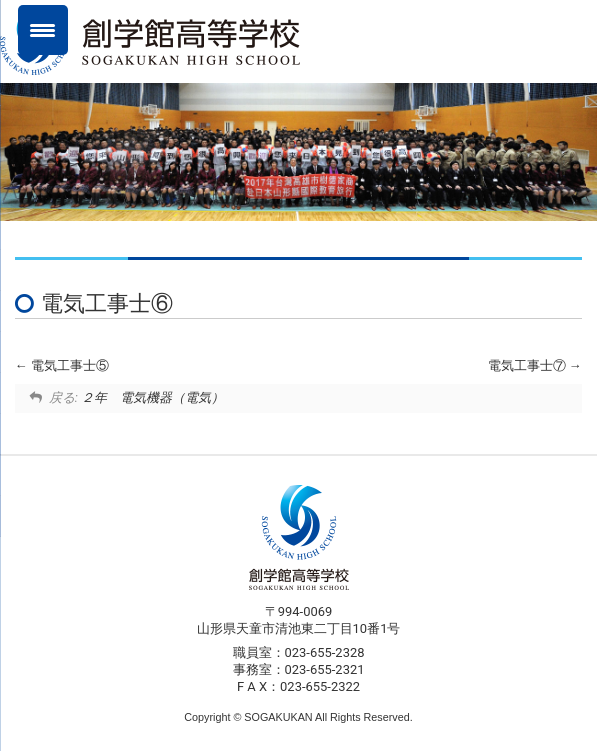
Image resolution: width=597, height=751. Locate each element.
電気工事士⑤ (62, 365)
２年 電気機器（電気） (152, 397)
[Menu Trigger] (43, 30)
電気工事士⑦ (535, 365)
